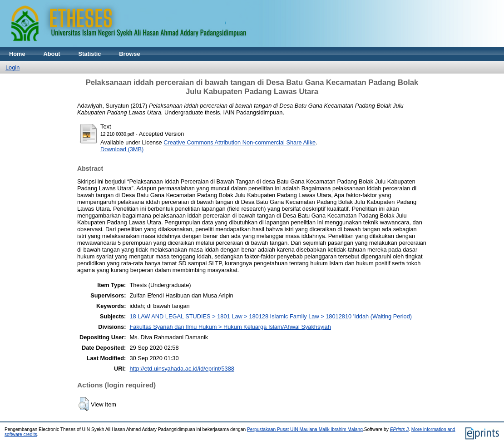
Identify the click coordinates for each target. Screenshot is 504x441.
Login (12, 67)
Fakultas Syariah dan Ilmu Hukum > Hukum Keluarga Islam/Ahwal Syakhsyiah (230, 327)
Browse (129, 54)
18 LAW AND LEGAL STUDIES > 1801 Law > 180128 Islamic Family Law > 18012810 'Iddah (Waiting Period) (271, 316)
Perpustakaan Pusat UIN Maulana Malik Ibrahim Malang (305, 429)
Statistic (90, 54)
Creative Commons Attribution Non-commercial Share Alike (240, 142)
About (52, 54)
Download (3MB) (122, 149)
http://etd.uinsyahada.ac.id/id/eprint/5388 (182, 369)
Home (17, 54)
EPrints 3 (400, 429)
